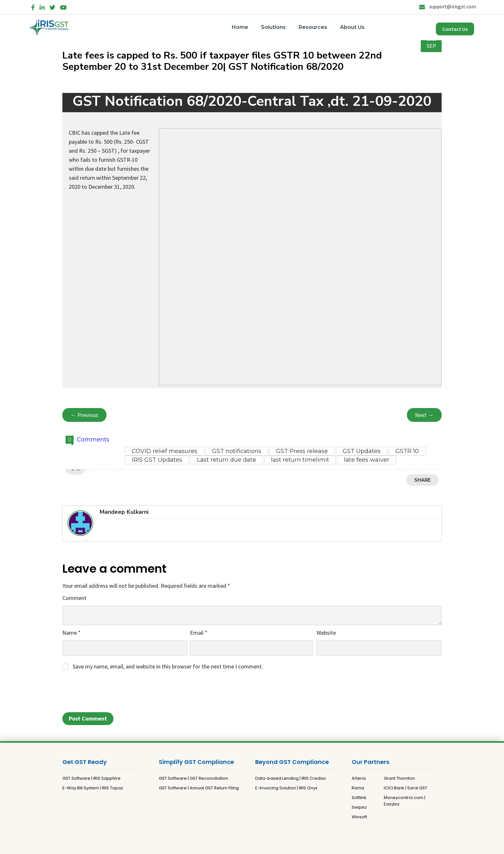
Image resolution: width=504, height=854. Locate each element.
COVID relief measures (165, 451)
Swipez (359, 807)
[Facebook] (33, 6)
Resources (313, 27)
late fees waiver (367, 460)
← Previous (84, 415)
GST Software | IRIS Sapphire (91, 778)
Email (199, 633)
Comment (74, 598)
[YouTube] (63, 6)
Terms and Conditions (284, 846)
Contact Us (455, 29)
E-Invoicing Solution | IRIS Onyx (286, 788)
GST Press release (302, 451)
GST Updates (362, 451)
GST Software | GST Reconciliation (194, 778)
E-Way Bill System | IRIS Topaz (93, 788)
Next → (424, 415)
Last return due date (227, 460)
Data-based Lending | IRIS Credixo (291, 778)
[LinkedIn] (42, 6)
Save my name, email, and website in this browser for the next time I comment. (168, 666)
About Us (352, 27)
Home (240, 27)
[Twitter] (52, 6)
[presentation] (111, 693)
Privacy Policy (243, 846)
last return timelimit (300, 460)
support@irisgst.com (448, 6)
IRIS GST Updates (157, 460)
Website (326, 633)
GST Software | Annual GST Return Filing (199, 788)
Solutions (273, 27)
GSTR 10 (407, 451)
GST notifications (237, 451)
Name (72, 633)
